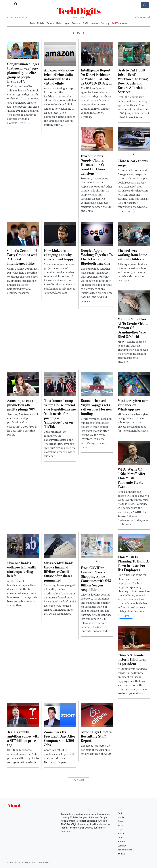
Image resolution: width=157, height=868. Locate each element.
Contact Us (43, 863)
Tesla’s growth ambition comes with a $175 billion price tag (23, 738)
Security (105, 23)
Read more (66, 831)
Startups (76, 23)
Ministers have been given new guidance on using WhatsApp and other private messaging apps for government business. (133, 423)
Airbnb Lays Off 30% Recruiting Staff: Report (97, 736)
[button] (148, 142)
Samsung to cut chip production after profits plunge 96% (23, 405)
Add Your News (119, 23)
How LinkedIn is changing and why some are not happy (59, 255)
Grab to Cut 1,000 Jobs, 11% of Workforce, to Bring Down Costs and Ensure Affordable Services (133, 81)
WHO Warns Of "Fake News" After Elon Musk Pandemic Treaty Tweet (131, 478)
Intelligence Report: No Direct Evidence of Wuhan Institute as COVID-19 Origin (96, 76)
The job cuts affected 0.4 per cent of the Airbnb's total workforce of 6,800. (96, 750)
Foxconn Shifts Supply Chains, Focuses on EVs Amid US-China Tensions (93, 164)
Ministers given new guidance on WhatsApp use (133, 405)
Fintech (50, 23)
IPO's (59, 23)
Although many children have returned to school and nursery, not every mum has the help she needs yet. (132, 272)
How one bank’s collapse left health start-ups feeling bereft (22, 569)
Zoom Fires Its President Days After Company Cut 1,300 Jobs (60, 738)
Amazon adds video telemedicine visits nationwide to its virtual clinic (59, 76)
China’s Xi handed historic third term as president (132, 659)
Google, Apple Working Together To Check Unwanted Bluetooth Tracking (97, 257)
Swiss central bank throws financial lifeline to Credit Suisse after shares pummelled (58, 571)
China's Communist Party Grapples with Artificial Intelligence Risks (22, 257)
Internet (95, 23)
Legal (67, 23)
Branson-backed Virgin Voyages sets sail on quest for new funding (97, 407)
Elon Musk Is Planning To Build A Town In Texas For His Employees (133, 563)
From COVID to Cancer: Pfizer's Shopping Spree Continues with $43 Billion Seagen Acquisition (96, 578)
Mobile (41, 23)
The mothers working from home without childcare (132, 255)
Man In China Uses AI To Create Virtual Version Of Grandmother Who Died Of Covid (133, 328)
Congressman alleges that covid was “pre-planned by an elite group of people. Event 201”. (23, 72)
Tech (32, 23)
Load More (79, 780)
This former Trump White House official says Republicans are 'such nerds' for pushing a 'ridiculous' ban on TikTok (60, 413)
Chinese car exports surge (133, 163)
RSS (121, 854)
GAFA (86, 23)
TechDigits (79, 11)
